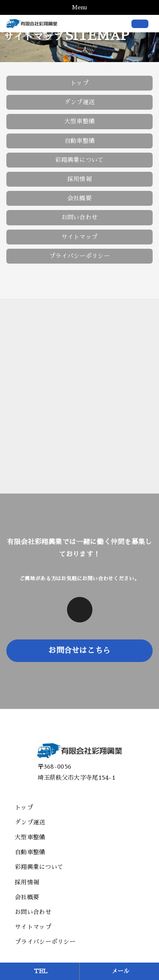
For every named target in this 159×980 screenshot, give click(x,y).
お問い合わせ (80, 217)
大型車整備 (80, 121)
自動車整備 (80, 141)
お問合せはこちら (79, 650)
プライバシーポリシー (79, 256)
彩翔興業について (79, 160)
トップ (79, 83)
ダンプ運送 (80, 102)
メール (121, 971)
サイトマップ (80, 237)
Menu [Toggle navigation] (79, 8)
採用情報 (79, 179)
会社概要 (79, 198)
